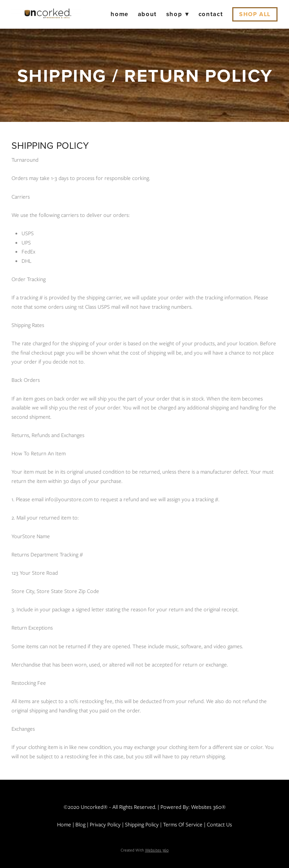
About (148, 14)
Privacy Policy (105, 825)
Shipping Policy (142, 825)
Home (120, 14)
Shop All (255, 14)
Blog (80, 825)
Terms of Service (183, 825)
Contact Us (219, 825)
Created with (145, 850)
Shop (178, 14)
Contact (211, 14)
